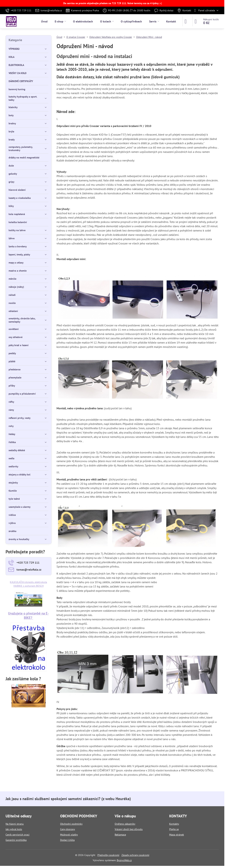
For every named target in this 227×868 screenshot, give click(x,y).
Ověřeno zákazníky (125, 824)
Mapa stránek (177, 835)
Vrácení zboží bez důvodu (129, 829)
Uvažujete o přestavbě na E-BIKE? (28, 615)
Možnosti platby (69, 835)
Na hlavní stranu (15, 824)
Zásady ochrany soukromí (135, 855)
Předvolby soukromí (108, 855)
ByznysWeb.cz (124, 860)
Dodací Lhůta (67, 840)
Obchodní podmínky (71, 824)
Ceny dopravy (68, 829)
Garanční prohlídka (16, 840)
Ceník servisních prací (17, 835)
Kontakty (174, 824)
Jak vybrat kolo (14, 829)
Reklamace (120, 835)
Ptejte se (174, 829)
